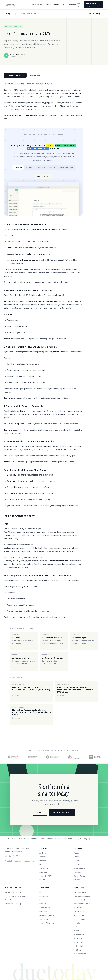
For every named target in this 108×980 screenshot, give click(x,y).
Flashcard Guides (47, 915)
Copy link (35, 75)
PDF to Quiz (78, 908)
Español (50, 839)
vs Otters (77, 950)
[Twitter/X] (6, 856)
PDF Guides (44, 911)
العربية (79, 839)
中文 (14, 839)
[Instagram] (10, 856)
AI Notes (43, 853)
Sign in (79, 5)
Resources (59, 5)
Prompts (43, 904)
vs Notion (77, 923)
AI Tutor (29, 167)
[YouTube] (17, 856)
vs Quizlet (78, 927)
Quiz (41, 864)
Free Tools (44, 900)
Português (59, 839)
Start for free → (43, 176)
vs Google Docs (80, 946)
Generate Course (66, 167)
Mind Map (43, 872)
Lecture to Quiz (80, 911)
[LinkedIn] (14, 856)
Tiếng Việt (87, 839)
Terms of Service (81, 872)
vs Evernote (78, 942)
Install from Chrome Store (16, 896)
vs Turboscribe (80, 954)
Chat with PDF (45, 876)
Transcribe (18, 167)
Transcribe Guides (47, 919)
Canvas (43, 857)
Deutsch (34, 839)
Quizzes (52, 167)
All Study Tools (80, 892)
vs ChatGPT (79, 938)
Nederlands (70, 839)
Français (42, 839)
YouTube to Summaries (83, 904)
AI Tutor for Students (14, 892)
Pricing (48, 5)
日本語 (20, 839)
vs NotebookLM (80, 935)
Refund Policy (79, 876)
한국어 (26, 839)
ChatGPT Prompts (47, 923)
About (76, 853)
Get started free (92, 5)
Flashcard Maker (81, 919)
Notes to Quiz (79, 915)
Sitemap (77, 880)
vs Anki (77, 931)
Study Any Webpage (13, 904)
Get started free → (62, 812)
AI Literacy (44, 896)
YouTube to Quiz (80, 900)
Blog (8, 14)
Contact (77, 857)
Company (72, 5)
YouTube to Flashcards (15, 900)
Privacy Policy (79, 868)
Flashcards (41, 167)
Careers (77, 861)
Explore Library (95, 14)
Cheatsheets (45, 908)
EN (9, 839)
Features (37, 5)
